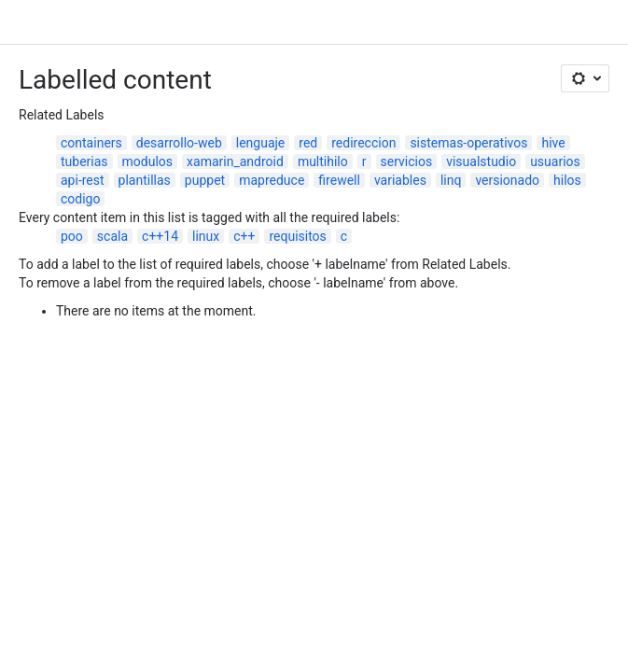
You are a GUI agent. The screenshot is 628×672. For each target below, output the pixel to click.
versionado (507, 180)
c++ (244, 236)
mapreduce (272, 180)
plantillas (145, 180)
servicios (407, 161)
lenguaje (261, 143)
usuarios (555, 161)
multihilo (323, 161)
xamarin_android (235, 161)
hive (553, 143)
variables (400, 180)
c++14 (160, 236)
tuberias (84, 161)
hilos (567, 180)
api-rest (83, 180)
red (308, 143)
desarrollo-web (179, 143)
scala (112, 236)
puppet (205, 180)
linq (451, 180)
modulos (148, 161)
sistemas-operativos (468, 143)
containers (91, 143)
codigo (80, 199)
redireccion (363, 143)
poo (72, 236)
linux (206, 236)
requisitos (297, 236)
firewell (339, 180)
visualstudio (481, 161)
